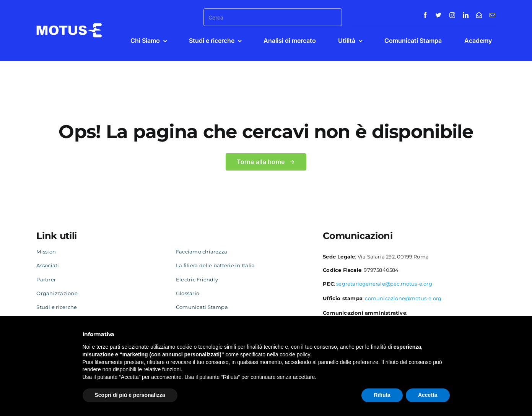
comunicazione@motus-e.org (403, 298)
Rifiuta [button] (382, 395)
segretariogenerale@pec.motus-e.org (384, 284)
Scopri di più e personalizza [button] (130, 395)
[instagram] (452, 15)
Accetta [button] (428, 395)
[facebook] (425, 15)
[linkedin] (466, 15)
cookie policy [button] (295, 354)
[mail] (492, 15)
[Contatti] (479, 15)
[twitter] (438, 15)
